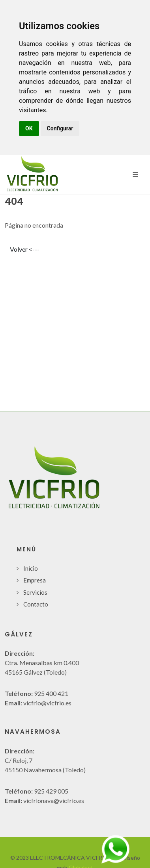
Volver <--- (25, 249)
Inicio (31, 568)
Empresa (35, 580)
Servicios (35, 592)
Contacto (36, 604)
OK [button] (29, 128)
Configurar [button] (60, 128)
